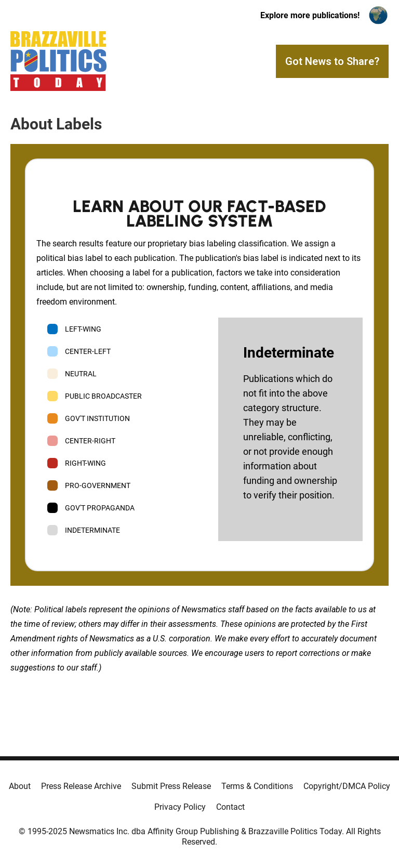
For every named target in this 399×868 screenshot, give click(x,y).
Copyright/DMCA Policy (347, 786)
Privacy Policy (180, 807)
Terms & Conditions (257, 786)
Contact (230, 807)
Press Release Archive (81, 786)
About (20, 786)
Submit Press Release (171, 786)
